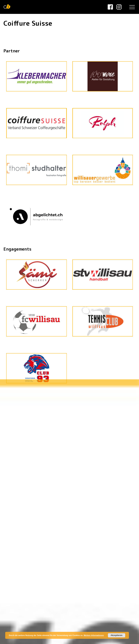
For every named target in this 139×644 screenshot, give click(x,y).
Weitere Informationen (94, 635)
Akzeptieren (117, 635)
